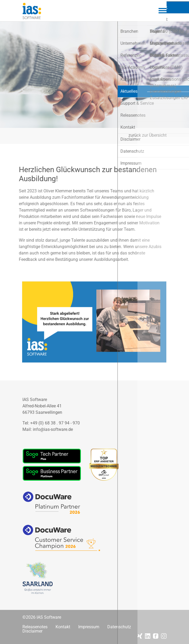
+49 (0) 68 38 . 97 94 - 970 (55, 423)
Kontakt (63, 627)
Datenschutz (119, 627)
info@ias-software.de (53, 429)
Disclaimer (32, 631)
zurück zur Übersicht (147, 135)
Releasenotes (35, 627)
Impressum (89, 627)
